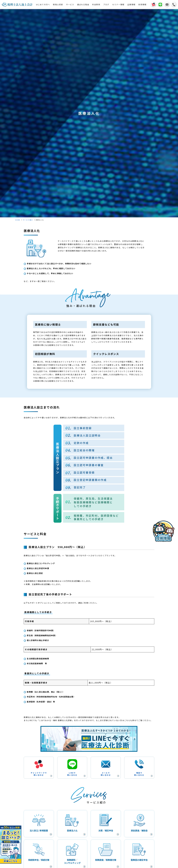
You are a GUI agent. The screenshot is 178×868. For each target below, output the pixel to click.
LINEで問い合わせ (72, 768)
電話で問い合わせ (139, 768)
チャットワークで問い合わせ (39, 768)
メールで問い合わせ (106, 768)
